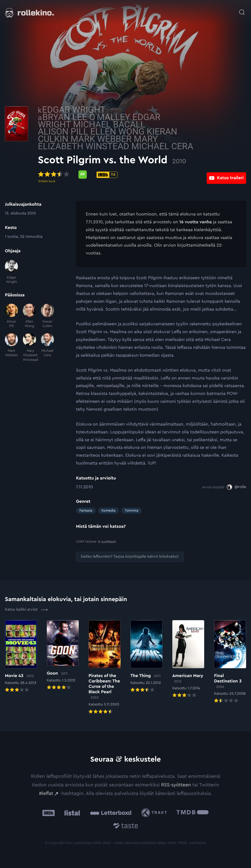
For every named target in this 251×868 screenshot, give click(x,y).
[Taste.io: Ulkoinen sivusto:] (126, 826)
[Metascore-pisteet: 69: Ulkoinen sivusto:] (121, 175)
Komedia (108, 511)
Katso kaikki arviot (26, 609)
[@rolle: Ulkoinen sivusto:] (236, 487)
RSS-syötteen (176, 785)
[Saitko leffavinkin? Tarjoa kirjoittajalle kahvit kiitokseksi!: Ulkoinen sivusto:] (130, 557)
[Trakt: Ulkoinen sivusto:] (155, 812)
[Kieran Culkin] (47, 316)
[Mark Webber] (11, 348)
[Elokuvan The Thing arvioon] (146, 657)
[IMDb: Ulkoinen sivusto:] (49, 812)
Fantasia (86, 511)
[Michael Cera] (47, 348)
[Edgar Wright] (11, 272)
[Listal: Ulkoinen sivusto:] (71, 812)
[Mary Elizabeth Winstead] (29, 348)
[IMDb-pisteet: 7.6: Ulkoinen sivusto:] (145, 175)
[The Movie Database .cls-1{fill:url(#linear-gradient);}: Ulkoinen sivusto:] (193, 812)
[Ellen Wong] (29, 316)
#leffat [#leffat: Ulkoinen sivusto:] (46, 793)
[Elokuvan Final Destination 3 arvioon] (230, 662)
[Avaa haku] (242, 10)
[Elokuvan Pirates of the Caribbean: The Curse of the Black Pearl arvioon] (105, 667)
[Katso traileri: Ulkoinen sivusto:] (226, 174)
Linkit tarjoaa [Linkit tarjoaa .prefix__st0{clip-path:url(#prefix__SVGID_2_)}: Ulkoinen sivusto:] (96, 541)
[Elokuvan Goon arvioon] (63, 655)
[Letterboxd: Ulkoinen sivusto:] (111, 813)
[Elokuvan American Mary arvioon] (188, 659)
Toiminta (132, 511)
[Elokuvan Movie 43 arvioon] (21, 657)
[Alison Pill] (11, 316)
